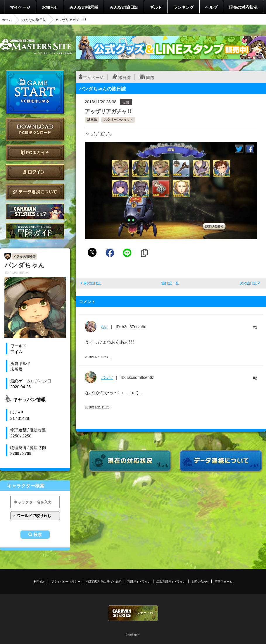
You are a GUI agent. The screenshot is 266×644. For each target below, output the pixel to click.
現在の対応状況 (243, 7)
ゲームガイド (35, 231)
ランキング (184, 7)
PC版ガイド (35, 153)
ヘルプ (211, 7)
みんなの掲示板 (84, 7)
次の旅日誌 (248, 283)
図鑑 (150, 77)
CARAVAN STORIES (133, 613)
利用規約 (39, 581)
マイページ (20, 7)
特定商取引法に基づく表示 (104, 581)
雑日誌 (92, 120)
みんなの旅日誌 (124, 7)
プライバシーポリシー (66, 581)
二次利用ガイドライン (171, 581)
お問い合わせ (200, 581)
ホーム (7, 20)
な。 (104, 327)
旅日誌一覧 (170, 283)
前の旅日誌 (92, 283)
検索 (38, 535)
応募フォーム (224, 581)
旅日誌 (125, 77)
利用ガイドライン (139, 581)
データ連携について (35, 192)
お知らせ (50, 7)
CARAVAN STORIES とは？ (35, 211)
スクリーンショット (118, 120)
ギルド (156, 7)
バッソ (107, 377)
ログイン (35, 172)
